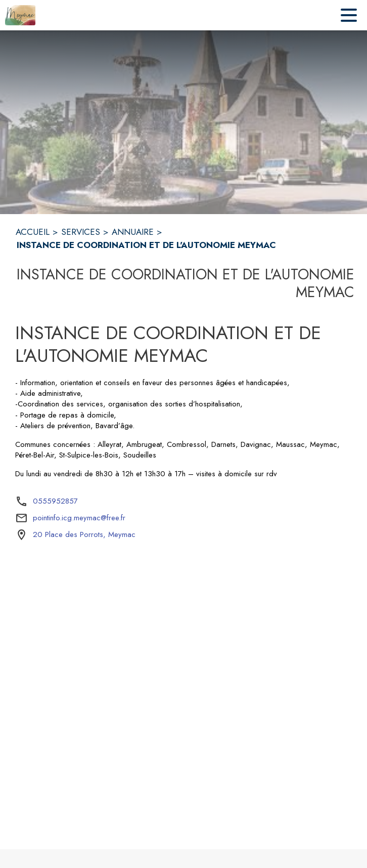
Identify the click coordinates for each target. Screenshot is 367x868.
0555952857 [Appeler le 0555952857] (55, 501)
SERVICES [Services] (81, 232)
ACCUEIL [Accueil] (33, 232)
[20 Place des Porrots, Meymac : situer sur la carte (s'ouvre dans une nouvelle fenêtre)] (84, 535)
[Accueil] (20, 15)
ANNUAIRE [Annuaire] (133, 232)
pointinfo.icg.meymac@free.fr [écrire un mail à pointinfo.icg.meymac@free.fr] (79, 518)
